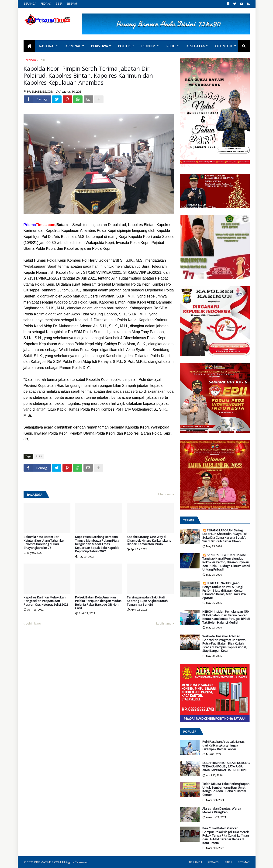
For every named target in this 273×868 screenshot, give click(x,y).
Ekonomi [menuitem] (148, 46)
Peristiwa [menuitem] (99, 46)
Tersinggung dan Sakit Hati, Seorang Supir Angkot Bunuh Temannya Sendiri (147, 601)
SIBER (59, 4)
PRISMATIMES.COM (48, 862)
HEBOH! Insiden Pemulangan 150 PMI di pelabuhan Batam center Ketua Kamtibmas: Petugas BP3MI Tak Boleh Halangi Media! (226, 617)
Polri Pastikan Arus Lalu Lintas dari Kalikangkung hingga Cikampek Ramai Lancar (223, 745)
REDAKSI (46, 4)
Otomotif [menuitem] (224, 46)
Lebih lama (164, 623)
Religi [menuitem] (171, 46)
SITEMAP (72, 4)
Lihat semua (166, 494)
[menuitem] (29, 46)
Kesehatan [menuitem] (196, 46)
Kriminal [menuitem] (73, 46)
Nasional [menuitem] (47, 46)
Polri (42, 60)
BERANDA (30, 4)
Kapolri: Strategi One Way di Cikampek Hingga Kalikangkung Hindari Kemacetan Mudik (149, 541)
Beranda (30, 60)
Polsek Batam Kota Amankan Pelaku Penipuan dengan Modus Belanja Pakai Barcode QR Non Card (98, 603)
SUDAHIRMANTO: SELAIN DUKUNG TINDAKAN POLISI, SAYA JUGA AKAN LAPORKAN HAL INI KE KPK (226, 767)
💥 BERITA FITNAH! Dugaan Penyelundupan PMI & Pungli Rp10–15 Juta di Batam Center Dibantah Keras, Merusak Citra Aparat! (224, 591)
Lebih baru (33, 623)
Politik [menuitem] (124, 46)
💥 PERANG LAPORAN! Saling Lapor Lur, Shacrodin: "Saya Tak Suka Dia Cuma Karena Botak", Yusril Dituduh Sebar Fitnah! (225, 536)
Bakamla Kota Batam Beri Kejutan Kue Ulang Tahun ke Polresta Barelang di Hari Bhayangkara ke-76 (44, 542)
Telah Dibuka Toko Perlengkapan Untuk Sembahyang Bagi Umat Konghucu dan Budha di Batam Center (226, 789)
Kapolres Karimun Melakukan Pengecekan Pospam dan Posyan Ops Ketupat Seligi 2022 (46, 601)
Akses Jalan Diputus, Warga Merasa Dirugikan (222, 810)
